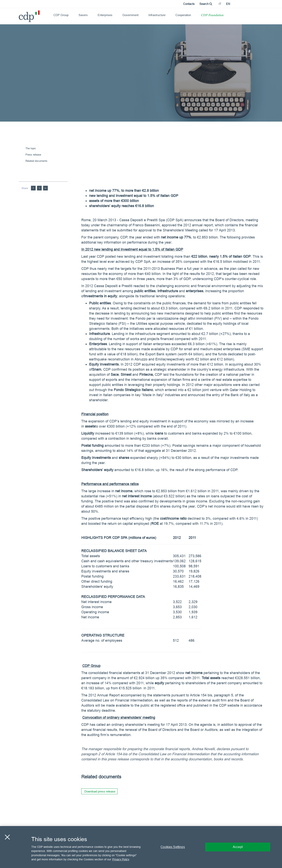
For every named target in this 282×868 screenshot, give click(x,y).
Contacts (189, 4)
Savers (83, 15)
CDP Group (61, 15)
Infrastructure (157, 15)
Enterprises (105, 15)
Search (206, 4)
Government (130, 15)
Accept (238, 847)
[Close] (7, 837)
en (228, 4)
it (220, 4)
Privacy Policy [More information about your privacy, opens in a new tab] (121, 859)
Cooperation (183, 15)
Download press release (100, 791)
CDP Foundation (212, 15)
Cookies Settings (173, 847)
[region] (141, 847)
